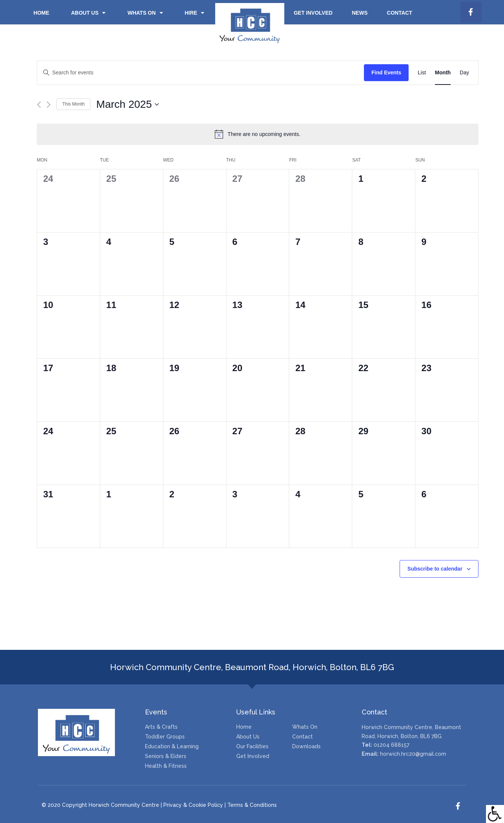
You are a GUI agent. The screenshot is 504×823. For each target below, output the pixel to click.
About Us (88, 13)
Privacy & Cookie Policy (193, 805)
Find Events (386, 72)
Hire (195, 13)
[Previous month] (39, 105)
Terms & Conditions (252, 805)
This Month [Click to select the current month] (73, 104)
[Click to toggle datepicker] (128, 104)
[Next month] (49, 105)
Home (41, 13)
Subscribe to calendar (435, 569)
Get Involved (313, 13)
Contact (399, 13)
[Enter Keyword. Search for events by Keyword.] (201, 73)
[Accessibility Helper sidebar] (495, 814)
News (360, 13)
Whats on (145, 13)
